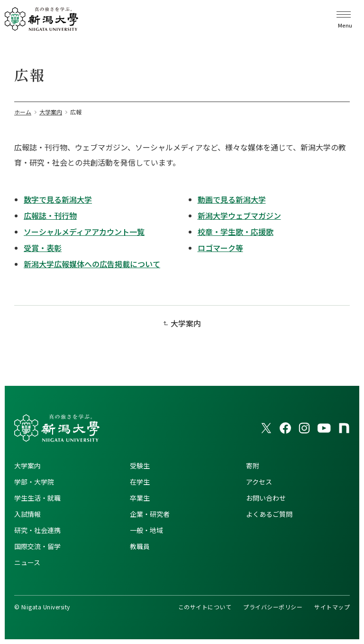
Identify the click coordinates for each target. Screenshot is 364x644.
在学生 (140, 482)
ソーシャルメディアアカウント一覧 (84, 232)
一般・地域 (146, 530)
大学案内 (186, 323)
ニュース (27, 562)
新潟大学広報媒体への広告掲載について (92, 264)
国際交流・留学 (37, 546)
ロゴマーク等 (220, 248)
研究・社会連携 (37, 530)
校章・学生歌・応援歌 (236, 232)
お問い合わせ (266, 498)
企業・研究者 (150, 514)
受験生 (140, 466)
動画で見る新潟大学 (232, 199)
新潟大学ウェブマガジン (239, 215)
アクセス (259, 482)
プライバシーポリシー (273, 607)
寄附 (253, 466)
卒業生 (140, 498)
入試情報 (27, 514)
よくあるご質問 (269, 514)
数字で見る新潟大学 (58, 199)
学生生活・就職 (37, 498)
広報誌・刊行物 (50, 215)
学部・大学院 (34, 482)
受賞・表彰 (43, 248)
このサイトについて (205, 607)
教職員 (140, 546)
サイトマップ (332, 607)
